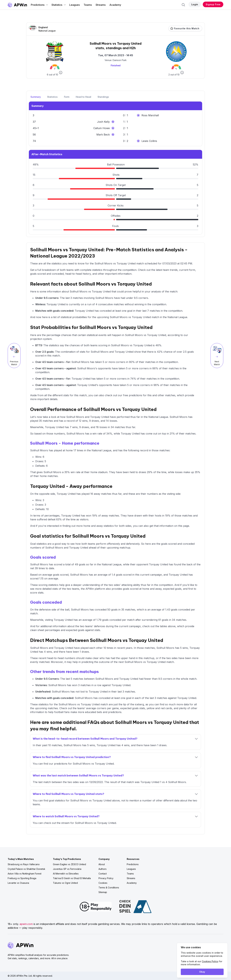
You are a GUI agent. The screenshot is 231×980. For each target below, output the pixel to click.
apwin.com (26, 924)
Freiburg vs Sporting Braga (22, 878)
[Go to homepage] (17, 5)
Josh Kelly (103, 122)
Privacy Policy (106, 878)
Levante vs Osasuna (18, 883)
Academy (115, 5)
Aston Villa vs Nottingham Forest (25, 874)
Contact (103, 874)
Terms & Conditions (109, 888)
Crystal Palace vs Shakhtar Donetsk (26, 869)
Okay (202, 972)
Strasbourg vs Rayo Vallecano (24, 864)
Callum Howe (102, 128)
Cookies (103, 883)
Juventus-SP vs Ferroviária (67, 869)
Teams (88, 5)
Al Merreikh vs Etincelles (66, 874)
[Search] (183, 5)
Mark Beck (103, 135)
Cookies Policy (210, 961)
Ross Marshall (150, 115)
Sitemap (103, 892)
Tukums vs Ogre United (65, 883)
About (102, 864)
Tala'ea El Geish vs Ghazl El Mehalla (72, 878)
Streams (101, 5)
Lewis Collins (149, 141)
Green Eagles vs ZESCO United (69, 864)
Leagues (75, 5)
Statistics (59, 5)
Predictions (40, 5)
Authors (103, 869)
